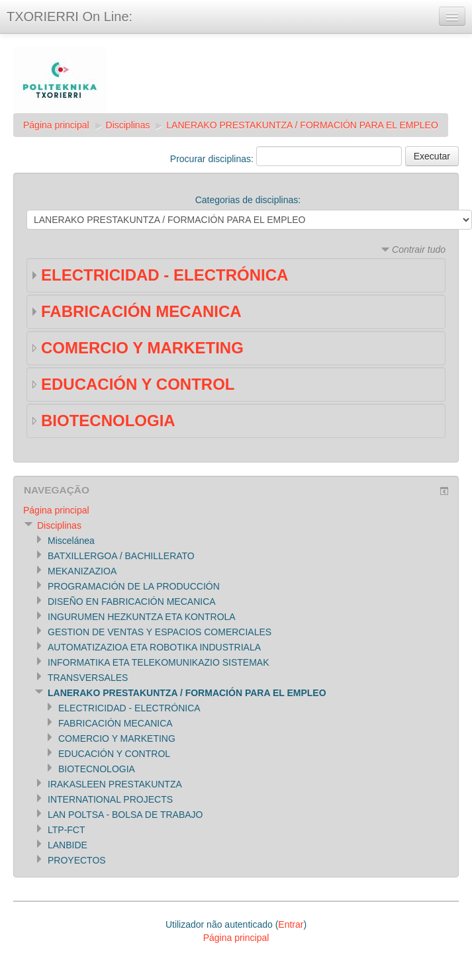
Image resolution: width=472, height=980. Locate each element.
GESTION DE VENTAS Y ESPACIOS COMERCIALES (160, 632)
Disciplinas (128, 125)
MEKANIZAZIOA (82, 571)
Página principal (56, 125)
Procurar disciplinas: (213, 159)
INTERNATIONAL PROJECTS (110, 799)
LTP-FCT (67, 830)
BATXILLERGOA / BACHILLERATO (121, 556)
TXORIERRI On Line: (70, 17)
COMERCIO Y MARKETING (142, 348)
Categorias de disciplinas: (248, 200)
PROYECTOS (77, 860)
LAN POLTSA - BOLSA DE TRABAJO (125, 815)
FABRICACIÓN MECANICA (141, 311)
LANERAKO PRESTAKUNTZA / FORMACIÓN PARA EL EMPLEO (302, 125)
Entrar (291, 924)
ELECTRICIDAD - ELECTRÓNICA (165, 275)
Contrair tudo (419, 249)
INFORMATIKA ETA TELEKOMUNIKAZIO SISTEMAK (159, 662)
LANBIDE (68, 845)
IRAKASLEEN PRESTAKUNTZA (115, 784)
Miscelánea (71, 541)
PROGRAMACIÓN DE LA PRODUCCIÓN (134, 586)
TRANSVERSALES (88, 678)
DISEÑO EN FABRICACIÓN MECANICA (132, 601)
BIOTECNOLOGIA (108, 421)
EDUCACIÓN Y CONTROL (138, 384)
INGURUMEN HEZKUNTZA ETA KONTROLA (142, 617)
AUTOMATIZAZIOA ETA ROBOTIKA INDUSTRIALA (154, 647)
